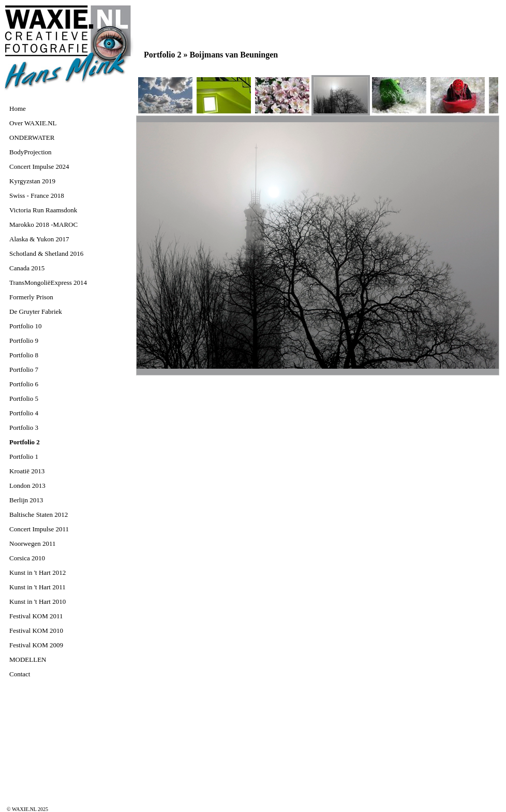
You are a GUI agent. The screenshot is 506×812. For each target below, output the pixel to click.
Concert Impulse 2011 (39, 529)
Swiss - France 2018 (37, 195)
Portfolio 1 (24, 456)
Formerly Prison (31, 297)
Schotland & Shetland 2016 (46, 253)
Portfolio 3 (24, 427)
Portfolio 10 (25, 326)
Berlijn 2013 (26, 500)
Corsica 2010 (27, 558)
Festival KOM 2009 (36, 645)
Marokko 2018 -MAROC (43, 224)
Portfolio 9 (24, 340)
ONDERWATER (32, 137)
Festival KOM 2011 (36, 616)
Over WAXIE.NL (33, 123)
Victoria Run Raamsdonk (43, 210)
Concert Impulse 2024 (39, 166)
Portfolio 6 (24, 384)
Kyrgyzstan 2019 (32, 181)
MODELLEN (28, 659)
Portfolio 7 (24, 369)
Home (18, 108)
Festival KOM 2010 (36, 630)
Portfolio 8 (24, 355)
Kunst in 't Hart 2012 (38, 572)
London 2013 (27, 485)
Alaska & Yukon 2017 (39, 239)
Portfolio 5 (24, 398)
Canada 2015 (27, 268)
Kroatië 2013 (27, 471)
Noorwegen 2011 (32, 543)
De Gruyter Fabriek (36, 311)
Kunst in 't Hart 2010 (38, 601)
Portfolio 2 (25, 442)
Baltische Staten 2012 (39, 514)
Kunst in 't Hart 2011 (38, 587)
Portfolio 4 (24, 413)
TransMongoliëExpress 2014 (48, 282)
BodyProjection (31, 152)
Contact (20, 674)
